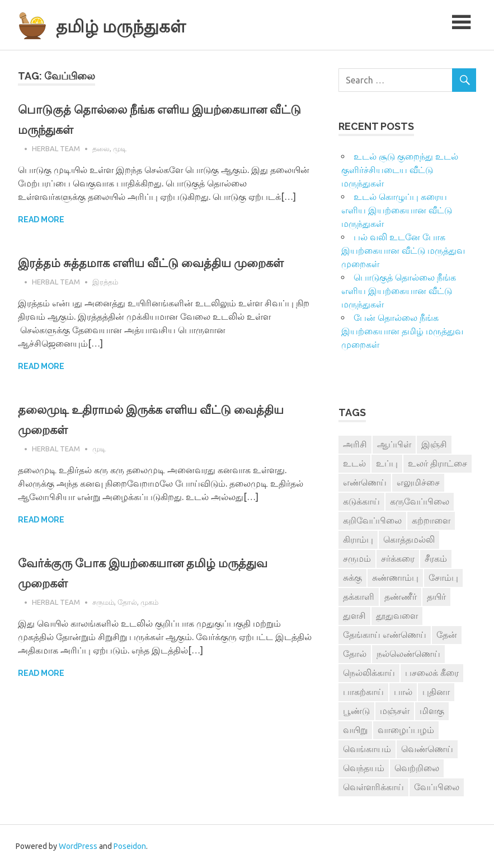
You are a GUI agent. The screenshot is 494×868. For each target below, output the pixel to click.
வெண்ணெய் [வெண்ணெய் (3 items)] (427, 749)
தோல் (127, 622)
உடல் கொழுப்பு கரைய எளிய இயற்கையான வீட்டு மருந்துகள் (397, 210)
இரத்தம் (105, 302)
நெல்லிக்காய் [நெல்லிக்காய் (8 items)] (369, 673)
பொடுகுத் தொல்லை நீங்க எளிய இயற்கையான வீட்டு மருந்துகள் (399, 291)
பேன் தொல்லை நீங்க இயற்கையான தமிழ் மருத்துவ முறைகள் (402, 331)
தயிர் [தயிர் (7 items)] (436, 596)
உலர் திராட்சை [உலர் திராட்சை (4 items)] (437, 463)
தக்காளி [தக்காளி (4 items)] (359, 596)
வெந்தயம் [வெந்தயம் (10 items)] (364, 768)
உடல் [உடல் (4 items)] (354, 463)
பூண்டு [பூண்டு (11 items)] (356, 711)
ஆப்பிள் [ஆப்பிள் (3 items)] (394, 444)
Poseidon (130, 846)
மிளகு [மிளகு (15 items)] (432, 711)
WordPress (78, 846)
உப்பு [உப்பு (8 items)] (387, 463)
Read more (41, 220)
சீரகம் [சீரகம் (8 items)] (436, 558)
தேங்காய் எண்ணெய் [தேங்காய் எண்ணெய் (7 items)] (385, 634)
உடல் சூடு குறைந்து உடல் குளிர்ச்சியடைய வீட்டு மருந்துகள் (400, 170)
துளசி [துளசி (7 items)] (354, 615)
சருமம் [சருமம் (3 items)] (357, 558)
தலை (101, 148)
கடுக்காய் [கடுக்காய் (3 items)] (361, 501)
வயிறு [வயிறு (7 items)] (355, 730)
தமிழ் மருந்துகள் (135, 25)
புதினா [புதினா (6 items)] (436, 692)
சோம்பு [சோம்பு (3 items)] (443, 577)
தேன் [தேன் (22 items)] (447, 634)
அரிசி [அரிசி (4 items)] (355, 444)
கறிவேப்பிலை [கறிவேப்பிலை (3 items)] (372, 520)
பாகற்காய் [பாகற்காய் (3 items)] (363, 692)
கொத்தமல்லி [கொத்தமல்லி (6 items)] (409, 539)
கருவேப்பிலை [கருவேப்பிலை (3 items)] (420, 501)
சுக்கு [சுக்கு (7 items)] (352, 577)
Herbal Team (56, 148)
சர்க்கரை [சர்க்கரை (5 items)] (398, 558)
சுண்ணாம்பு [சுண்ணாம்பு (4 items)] (395, 577)
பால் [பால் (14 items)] (403, 692)
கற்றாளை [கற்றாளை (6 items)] (431, 520)
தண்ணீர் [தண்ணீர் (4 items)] (401, 596)
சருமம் (103, 622)
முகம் (149, 622)
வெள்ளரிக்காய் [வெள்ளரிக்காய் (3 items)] (373, 787)
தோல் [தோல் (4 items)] (355, 654)
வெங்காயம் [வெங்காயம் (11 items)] (367, 749)
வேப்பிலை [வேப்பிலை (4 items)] (437, 787)
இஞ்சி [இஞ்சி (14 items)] (434, 444)
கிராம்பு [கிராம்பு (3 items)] (358, 539)
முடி (120, 148)
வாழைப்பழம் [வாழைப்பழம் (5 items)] (406, 730)
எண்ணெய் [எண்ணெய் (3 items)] (365, 482)
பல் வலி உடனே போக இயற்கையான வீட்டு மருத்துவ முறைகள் (403, 250)
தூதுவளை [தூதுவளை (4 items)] (397, 615)
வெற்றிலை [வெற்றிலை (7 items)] (417, 768)
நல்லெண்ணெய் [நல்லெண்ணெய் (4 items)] (408, 654)
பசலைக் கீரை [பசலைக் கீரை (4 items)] (432, 673)
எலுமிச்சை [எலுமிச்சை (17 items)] (418, 482)
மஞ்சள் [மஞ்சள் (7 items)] (395, 711)
